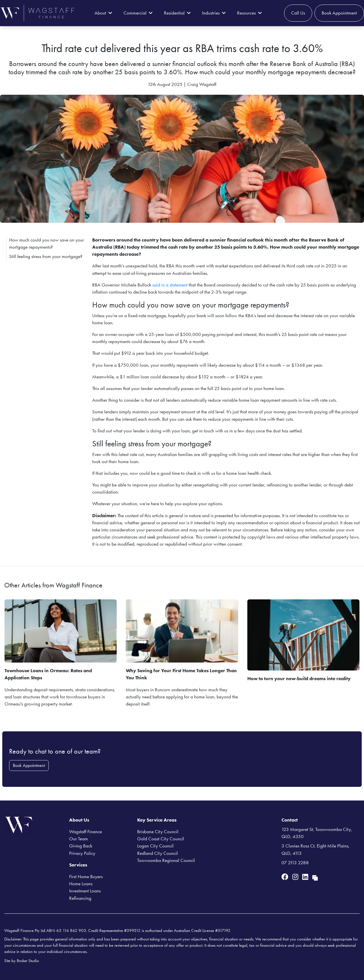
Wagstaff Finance (86, 832)
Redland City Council (158, 853)
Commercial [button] (138, 13)
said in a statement (170, 285)
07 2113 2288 (295, 863)
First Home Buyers (86, 876)
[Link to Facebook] (286, 877)
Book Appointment (339, 13)
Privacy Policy (82, 853)
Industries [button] (214, 13)
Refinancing (80, 898)
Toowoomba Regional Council (166, 860)
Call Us (298, 13)
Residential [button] (177, 13)
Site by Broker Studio (22, 961)
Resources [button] (249, 13)
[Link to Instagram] (296, 877)
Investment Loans (85, 891)
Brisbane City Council (158, 832)
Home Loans (81, 884)
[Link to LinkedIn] (306, 877)
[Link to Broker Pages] (315, 877)
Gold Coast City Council (161, 839)
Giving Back (81, 846)
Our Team (79, 839)
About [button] (103, 13)
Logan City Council (155, 846)
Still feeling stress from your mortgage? (46, 256)
